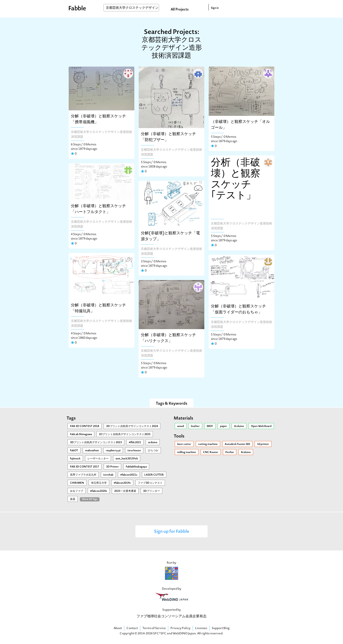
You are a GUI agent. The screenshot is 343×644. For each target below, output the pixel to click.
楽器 (73, 499)
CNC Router (211, 452)
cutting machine (208, 444)
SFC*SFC (160, 634)
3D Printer (112, 467)
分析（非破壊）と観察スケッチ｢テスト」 (236, 180)
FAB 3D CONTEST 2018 (85, 426)
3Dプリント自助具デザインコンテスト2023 (96, 443)
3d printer (263, 444)
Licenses (201, 628)
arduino (153, 443)
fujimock (75, 459)
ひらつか (153, 451)
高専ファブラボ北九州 (83, 475)
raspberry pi (113, 451)
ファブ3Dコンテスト (150, 483)
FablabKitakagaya (136, 467)
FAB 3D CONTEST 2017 (85, 467)
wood (181, 426)
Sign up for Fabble (172, 532)
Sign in (215, 8)
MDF (210, 426)
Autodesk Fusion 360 (237, 444)
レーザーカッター (98, 459)
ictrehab (108, 475)
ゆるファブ (77, 491)
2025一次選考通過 (125, 491)
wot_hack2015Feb (127, 459)
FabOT (74, 451)
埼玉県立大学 (99, 483)
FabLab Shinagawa (81, 434)
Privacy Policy (180, 628)
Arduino (239, 426)
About (118, 628)
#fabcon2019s (122, 483)
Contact (132, 628)
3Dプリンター (151, 491)
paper (224, 426)
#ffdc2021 (135, 443)
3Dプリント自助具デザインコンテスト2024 (132, 426)
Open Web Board (261, 426)
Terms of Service (154, 628)
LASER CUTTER (154, 475)
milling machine (187, 452)
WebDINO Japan (184, 634)
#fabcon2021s (129, 475)
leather (195, 426)
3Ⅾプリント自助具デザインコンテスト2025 (125, 434)
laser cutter (184, 444)
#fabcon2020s (99, 491)
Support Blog (221, 628)
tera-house (134, 451)
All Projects (180, 10)
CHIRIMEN (77, 483)
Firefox (230, 452)
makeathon (92, 451)
